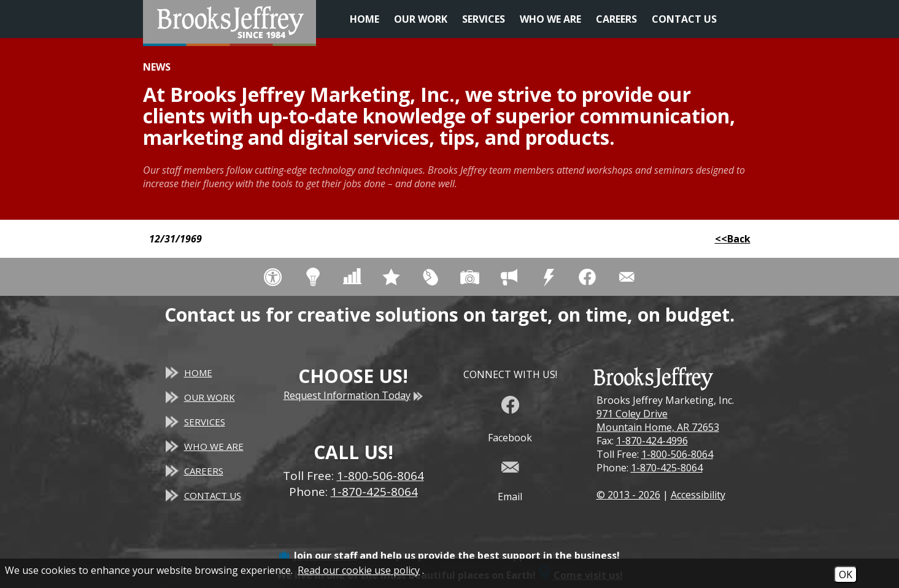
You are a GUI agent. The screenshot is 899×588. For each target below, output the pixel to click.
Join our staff (326, 555)
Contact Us (684, 19)
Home (365, 19)
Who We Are (550, 19)
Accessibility (698, 495)
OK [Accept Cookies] (846, 574)
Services (484, 19)
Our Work (421, 19)
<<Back (733, 239)
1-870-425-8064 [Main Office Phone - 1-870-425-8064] (374, 492)
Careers (616, 19)
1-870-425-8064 (667, 468)
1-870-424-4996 (652, 441)
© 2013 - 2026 (628, 495)
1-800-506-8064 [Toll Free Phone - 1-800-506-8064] (380, 476)
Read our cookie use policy (359, 570)
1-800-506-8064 (677, 454)
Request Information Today (353, 395)
